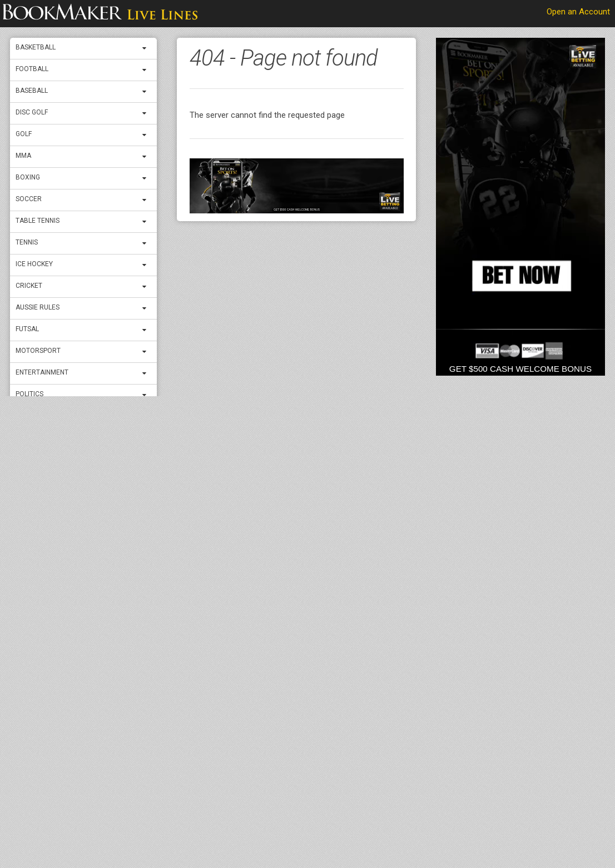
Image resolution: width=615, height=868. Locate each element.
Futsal (27, 329)
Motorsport (38, 351)
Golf (24, 134)
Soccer (29, 199)
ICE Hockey (34, 264)
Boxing (28, 177)
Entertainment (42, 372)
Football (32, 69)
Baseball (32, 91)
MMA (23, 156)
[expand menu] (147, 48)
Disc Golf (32, 112)
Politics (29, 394)
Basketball (36, 47)
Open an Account (578, 12)
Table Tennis (38, 221)
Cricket (29, 286)
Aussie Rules (38, 307)
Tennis (27, 242)
